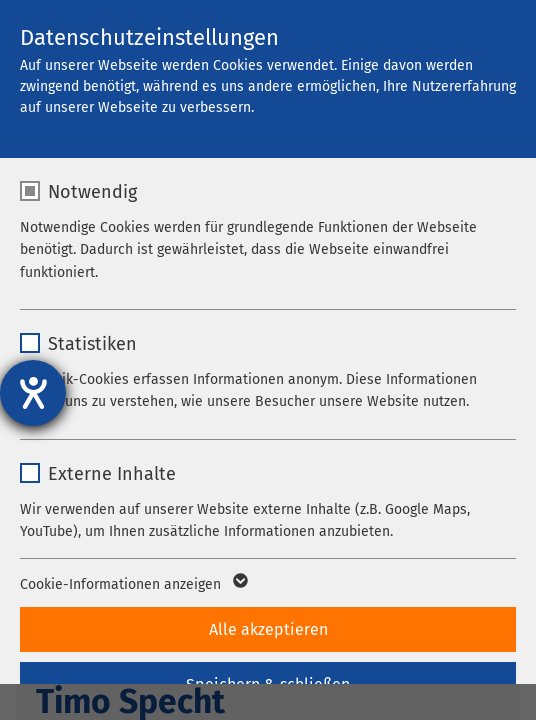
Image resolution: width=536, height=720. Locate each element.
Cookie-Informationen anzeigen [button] (132, 585)
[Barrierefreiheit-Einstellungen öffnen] (33, 393)
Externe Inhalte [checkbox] (112, 474)
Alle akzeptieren (268, 629)
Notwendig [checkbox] (92, 192)
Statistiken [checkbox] (92, 344)
